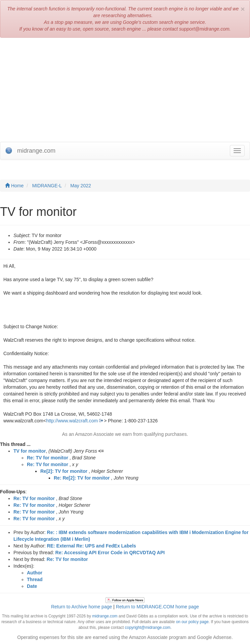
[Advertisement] (125, 91)
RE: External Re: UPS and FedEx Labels (92, 546)
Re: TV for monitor (48, 458)
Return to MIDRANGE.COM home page (157, 607)
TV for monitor (30, 451)
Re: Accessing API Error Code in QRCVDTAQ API (110, 553)
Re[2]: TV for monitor (64, 471)
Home (14, 186)
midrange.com (105, 616)
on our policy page (192, 622)
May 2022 (80, 186)
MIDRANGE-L (47, 186)
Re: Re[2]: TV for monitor (82, 478)
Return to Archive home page (81, 607)
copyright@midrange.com (148, 628)
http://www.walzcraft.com (72, 421)
